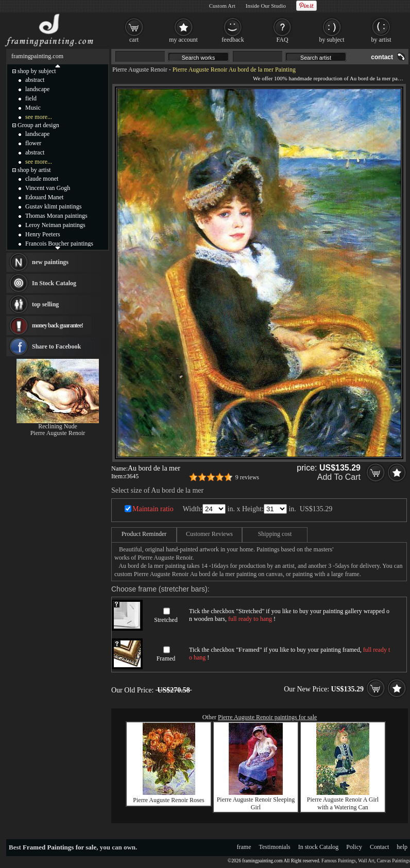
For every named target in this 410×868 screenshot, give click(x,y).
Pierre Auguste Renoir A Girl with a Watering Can (343, 803)
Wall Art (366, 861)
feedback (233, 40)
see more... (39, 117)
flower (33, 143)
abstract (35, 80)
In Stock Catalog (54, 283)
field (31, 98)
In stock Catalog (319, 847)
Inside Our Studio (266, 6)
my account (183, 40)
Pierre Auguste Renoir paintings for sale (267, 717)
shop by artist (34, 170)
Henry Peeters (43, 234)
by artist (381, 40)
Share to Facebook (56, 346)
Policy (354, 847)
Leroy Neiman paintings (55, 225)
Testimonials (275, 847)
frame (244, 847)
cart (134, 40)
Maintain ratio (153, 509)
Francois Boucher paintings (59, 244)
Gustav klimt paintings (53, 206)
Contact (379, 847)
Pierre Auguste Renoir (140, 70)
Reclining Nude (58, 426)
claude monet (42, 179)
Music (33, 108)
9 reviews (247, 477)
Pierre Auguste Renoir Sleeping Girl (256, 803)
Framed (166, 658)
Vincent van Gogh (48, 188)
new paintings (50, 262)
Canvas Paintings (393, 861)
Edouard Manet (44, 197)
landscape (37, 89)
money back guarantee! (57, 325)
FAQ (282, 40)
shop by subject (37, 71)
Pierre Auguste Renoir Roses (168, 800)
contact (382, 57)
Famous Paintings (339, 861)
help (402, 847)
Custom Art (222, 6)
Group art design (38, 125)
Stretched (166, 620)
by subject (332, 40)
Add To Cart (339, 477)
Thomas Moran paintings (56, 216)
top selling (45, 304)
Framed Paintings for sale (59, 847)
